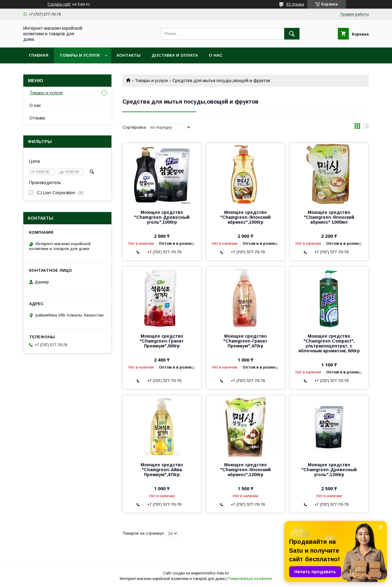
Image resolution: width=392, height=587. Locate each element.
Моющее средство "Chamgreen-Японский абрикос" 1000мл (329, 217)
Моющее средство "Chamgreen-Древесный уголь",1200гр (329, 470)
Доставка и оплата (175, 55)
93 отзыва (295, 4)
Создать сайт (59, 4)
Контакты (129, 55)
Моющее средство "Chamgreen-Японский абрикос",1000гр (245, 217)
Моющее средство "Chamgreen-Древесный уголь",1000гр (162, 217)
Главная (39, 55)
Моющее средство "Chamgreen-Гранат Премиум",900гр (162, 341)
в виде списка (366, 127)
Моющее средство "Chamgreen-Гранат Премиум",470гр (245, 341)
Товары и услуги (79, 55)
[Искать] (292, 34)
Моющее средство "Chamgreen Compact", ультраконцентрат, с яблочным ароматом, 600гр (329, 343)
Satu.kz (223, 573)
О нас (216, 55)
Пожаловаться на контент (250, 579)
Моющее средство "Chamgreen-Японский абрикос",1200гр (245, 470)
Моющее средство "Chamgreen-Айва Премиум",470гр (162, 470)
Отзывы (37, 118)
